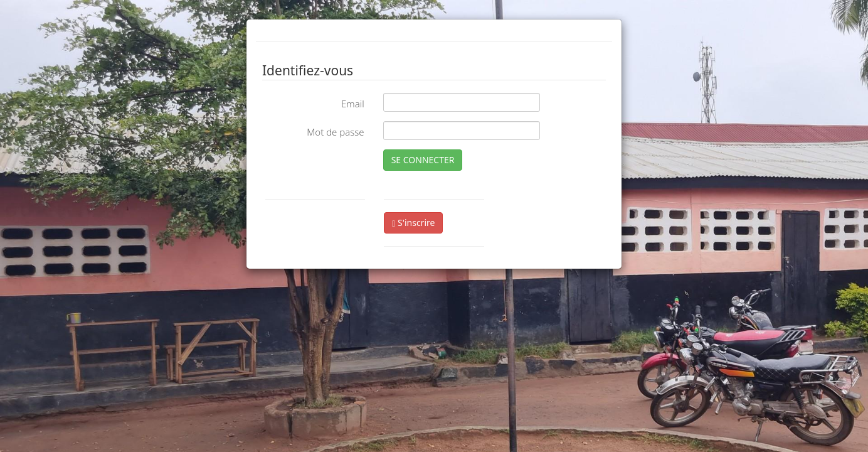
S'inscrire (413, 223)
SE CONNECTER (423, 160)
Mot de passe (335, 132)
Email (353, 104)
